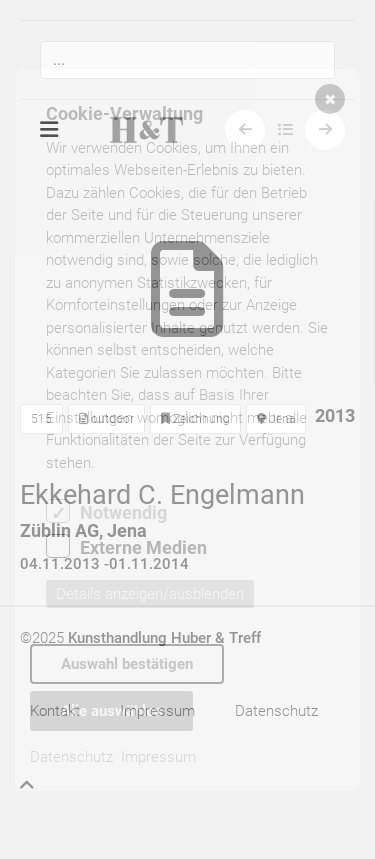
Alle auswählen (111, 711)
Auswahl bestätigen (127, 664)
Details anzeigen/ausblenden (150, 594)
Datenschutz (71, 757)
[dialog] (187, 430)
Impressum (158, 757)
